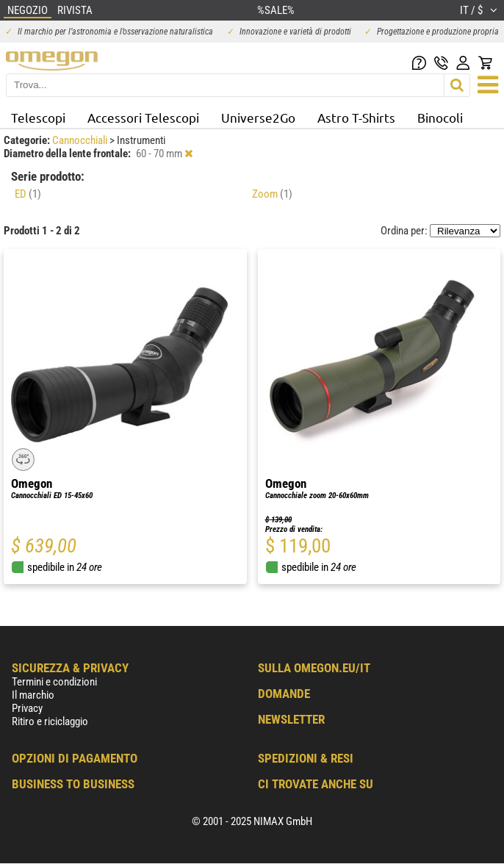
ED (28, 194)
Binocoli (440, 117)
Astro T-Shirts (356, 117)
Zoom (272, 194)
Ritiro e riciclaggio (50, 721)
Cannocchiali (81, 140)
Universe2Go (258, 117)
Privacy (27, 708)
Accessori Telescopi (143, 117)
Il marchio (33, 695)
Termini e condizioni (54, 682)
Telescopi (38, 117)
